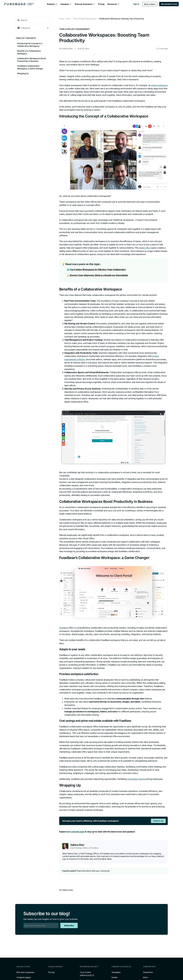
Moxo (146, 977)
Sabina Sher (67, 48)
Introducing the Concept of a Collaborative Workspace (30, 45)
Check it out (158, 821)
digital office (145, 248)
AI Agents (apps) (24, 977)
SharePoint (148, 972)
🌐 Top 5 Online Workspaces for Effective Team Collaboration (96, 270)
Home (62, 19)
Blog (68, 19)
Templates (116, 972)
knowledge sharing (136, 779)
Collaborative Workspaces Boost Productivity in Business (32, 60)
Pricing (51, 972)
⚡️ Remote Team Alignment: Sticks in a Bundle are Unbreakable (97, 275)
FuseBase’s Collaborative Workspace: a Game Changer (30, 67)
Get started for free (169, 4)
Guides (115, 977)
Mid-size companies (25, 972)
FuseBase (63, 628)
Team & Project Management (75, 29)
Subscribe (69, 925)
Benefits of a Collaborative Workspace (29, 52)
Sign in (136, 4)
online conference (159, 85)
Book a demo (149, 4)
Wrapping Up (23, 73)
